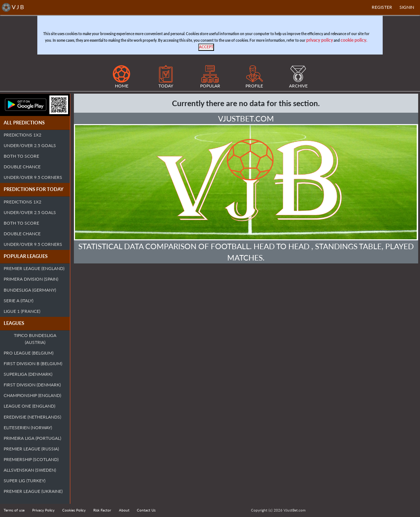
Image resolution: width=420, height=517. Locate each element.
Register (382, 7)
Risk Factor (102, 510)
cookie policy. (354, 40)
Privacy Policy (43, 510)
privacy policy (320, 40)
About (124, 510)
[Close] (206, 47)
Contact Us (146, 510)
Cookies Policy (74, 510)
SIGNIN (407, 7)
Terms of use (14, 510)
